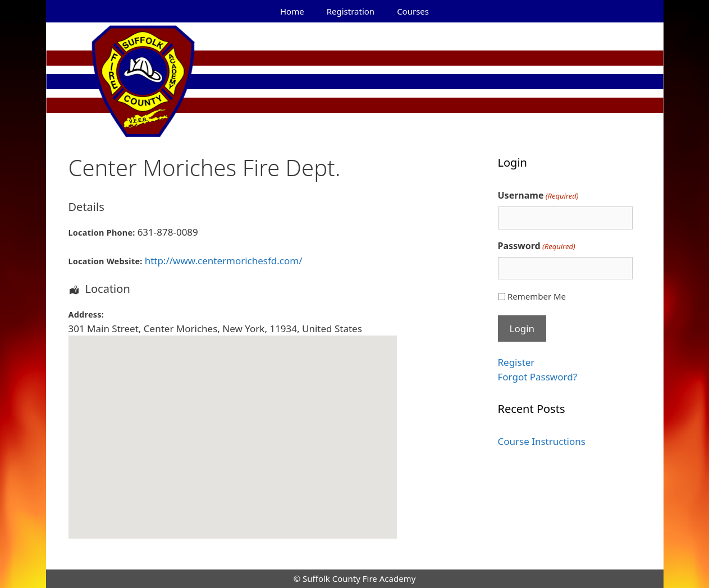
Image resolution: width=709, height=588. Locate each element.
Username (538, 196)
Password (537, 246)
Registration (351, 11)
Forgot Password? (538, 377)
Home (292, 11)
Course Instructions (542, 441)
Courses (413, 11)
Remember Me (537, 296)
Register (516, 362)
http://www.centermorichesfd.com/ (224, 261)
